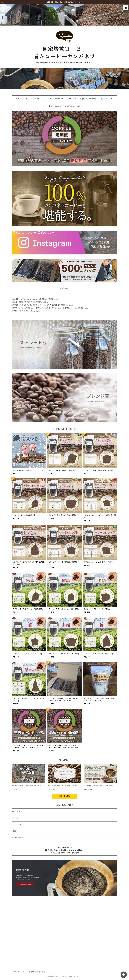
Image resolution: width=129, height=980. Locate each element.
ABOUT (27, 99)
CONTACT (72, 99)
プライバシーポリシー (20, 972)
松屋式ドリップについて (88, 99)
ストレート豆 (16, 812)
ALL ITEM (47, 99)
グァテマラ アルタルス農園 (28, 305)
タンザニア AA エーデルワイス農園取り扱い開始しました (39, 299)
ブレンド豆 (15, 818)
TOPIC (37, 99)
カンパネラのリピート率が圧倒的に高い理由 (64, 106)
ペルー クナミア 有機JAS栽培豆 (50, 305)
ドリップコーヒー (17, 825)
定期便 (14, 831)
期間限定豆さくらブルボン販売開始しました (33, 302)
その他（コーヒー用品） (19, 838)
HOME (18, 99)
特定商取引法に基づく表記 (37, 972)
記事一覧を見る (64, 796)
